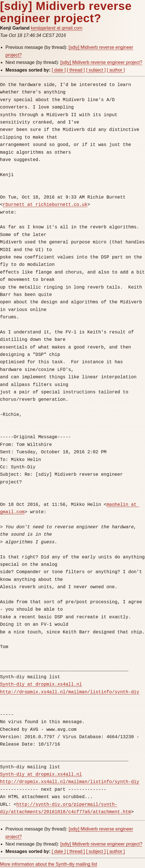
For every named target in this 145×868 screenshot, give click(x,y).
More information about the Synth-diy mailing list (49, 864)
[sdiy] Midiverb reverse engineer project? (101, 62)
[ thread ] (76, 70)
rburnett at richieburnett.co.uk (45, 205)
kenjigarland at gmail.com (56, 28)
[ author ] (116, 70)
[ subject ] (96, 70)
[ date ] (59, 70)
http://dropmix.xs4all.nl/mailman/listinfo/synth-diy (70, 692)
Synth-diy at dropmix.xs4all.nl (41, 685)
